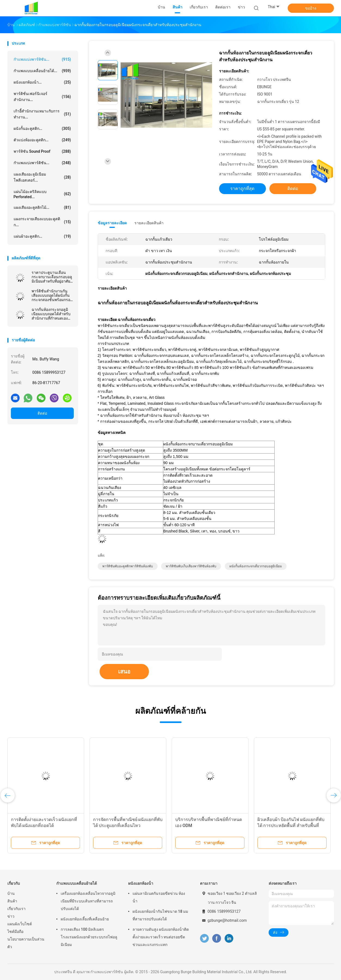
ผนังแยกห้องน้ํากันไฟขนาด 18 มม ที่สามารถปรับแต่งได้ (160, 915)
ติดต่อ (42, 413)
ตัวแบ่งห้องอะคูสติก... (42, 140)
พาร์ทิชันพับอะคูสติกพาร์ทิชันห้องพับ (128, 566)
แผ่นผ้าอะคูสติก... (42, 236)
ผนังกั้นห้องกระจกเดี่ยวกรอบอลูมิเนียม (256, 566)
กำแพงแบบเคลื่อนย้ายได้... (42, 71)
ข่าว (11, 916)
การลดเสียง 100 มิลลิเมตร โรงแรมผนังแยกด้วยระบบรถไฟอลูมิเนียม (89, 937)
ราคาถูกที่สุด (242, 189)
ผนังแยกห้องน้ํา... (42, 82)
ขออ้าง (311, 8)
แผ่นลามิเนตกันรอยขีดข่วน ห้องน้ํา (159, 897)
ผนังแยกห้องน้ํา (141, 883)
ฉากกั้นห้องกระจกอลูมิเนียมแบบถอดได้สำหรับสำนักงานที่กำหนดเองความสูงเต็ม (51, 314)
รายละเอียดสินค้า (149, 223)
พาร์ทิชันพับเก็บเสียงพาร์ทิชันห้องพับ (191, 566)
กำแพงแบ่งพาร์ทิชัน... (42, 59)
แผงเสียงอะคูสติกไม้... (42, 207)
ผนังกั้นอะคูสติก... (42, 128)
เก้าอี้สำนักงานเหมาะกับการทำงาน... (42, 114)
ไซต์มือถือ (15, 932)
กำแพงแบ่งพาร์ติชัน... (42, 163)
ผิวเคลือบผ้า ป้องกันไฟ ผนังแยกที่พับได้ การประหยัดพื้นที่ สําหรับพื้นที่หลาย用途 (291, 826)
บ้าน (11, 893)
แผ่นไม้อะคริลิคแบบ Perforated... (42, 194)
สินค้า (12, 901)
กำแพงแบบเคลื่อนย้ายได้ (77, 883)
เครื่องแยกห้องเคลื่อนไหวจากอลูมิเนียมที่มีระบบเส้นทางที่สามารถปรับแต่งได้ (88, 901)
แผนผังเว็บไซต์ (20, 924)
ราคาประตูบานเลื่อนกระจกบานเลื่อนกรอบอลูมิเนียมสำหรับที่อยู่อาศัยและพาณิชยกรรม (52, 277)
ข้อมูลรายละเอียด (112, 223)
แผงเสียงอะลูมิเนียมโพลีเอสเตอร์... (42, 177)
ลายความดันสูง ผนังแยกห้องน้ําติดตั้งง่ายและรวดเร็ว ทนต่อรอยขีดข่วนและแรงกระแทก (161, 937)
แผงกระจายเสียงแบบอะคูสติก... (42, 222)
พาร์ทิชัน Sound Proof (42, 151)
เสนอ (124, 672)
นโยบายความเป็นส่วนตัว (26, 943)
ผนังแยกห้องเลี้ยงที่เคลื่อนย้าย (85, 919)
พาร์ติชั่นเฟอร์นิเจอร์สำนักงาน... (42, 97)
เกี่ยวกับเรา (16, 909)
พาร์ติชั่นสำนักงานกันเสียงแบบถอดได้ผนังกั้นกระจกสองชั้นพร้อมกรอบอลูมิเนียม (52, 295)
